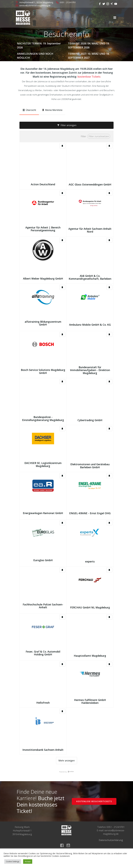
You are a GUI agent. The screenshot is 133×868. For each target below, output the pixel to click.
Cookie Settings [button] (13, 861)
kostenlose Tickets (89, 77)
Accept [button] (28, 861)
